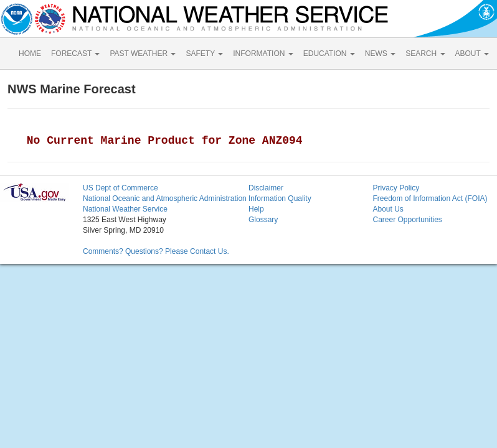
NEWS (380, 54)
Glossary (263, 220)
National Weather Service (125, 209)
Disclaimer (266, 188)
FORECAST (75, 54)
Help (256, 209)
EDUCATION (329, 54)
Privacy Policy (396, 188)
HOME (30, 54)
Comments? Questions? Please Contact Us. (156, 251)
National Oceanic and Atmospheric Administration (165, 198)
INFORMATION (263, 54)
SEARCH (425, 54)
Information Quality (280, 198)
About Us (388, 209)
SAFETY (204, 54)
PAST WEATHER (143, 54)
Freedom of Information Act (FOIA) (430, 198)
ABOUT (472, 54)
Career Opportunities (407, 220)
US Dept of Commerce (121, 188)
